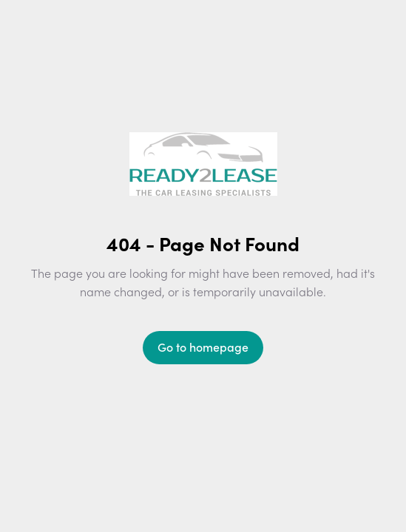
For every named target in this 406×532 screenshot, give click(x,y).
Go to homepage (203, 347)
